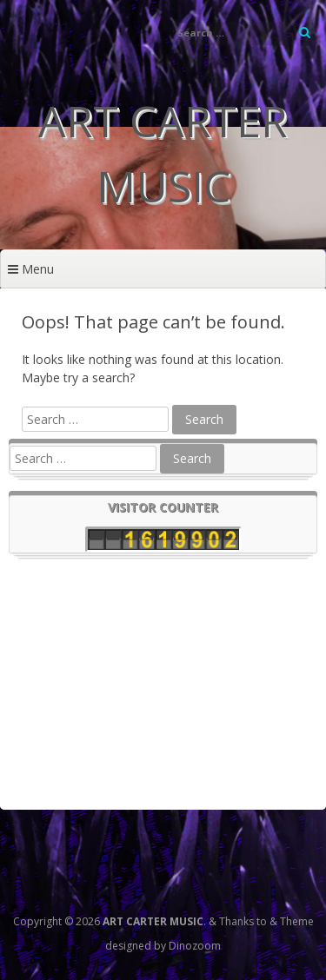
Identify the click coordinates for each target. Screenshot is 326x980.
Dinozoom (195, 946)
